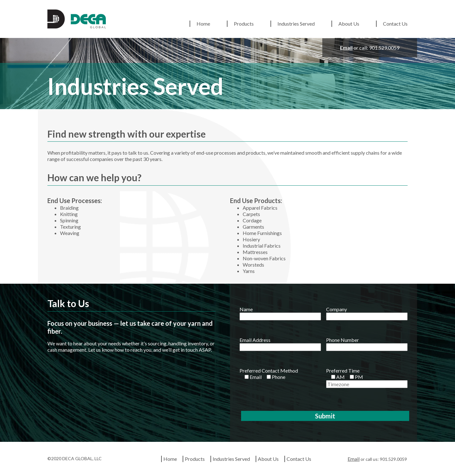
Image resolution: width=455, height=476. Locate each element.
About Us (349, 24)
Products (244, 24)
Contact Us (395, 24)
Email (346, 48)
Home (203, 24)
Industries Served (296, 24)
